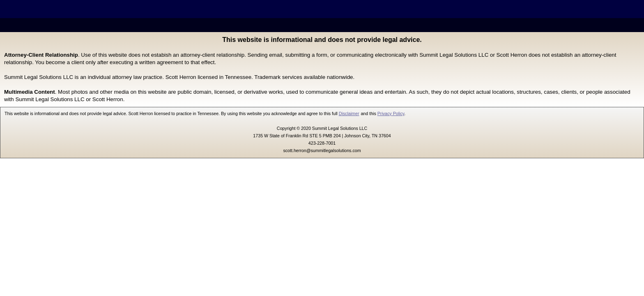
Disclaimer (349, 113)
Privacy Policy (391, 113)
